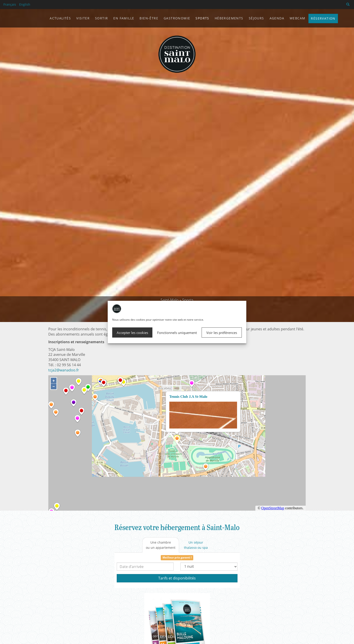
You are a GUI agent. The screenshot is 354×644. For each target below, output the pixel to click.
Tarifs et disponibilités (177, 578)
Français (10, 4)
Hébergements (229, 18)
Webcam (297, 18)
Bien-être (149, 18)
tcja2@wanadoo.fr (64, 370)
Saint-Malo (170, 300)
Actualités (60, 18)
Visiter (83, 18)
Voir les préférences (222, 333)
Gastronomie (177, 18)
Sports (188, 300)
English (25, 4)
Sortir (101, 18)
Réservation (323, 18)
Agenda (277, 18)
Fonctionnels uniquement (177, 333)
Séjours (256, 18)
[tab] (161, 545)
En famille (124, 18)
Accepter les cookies (132, 333)
